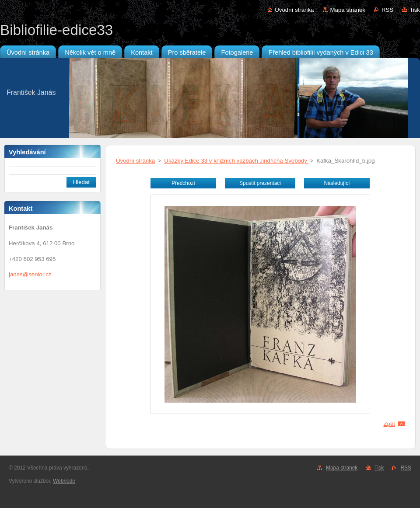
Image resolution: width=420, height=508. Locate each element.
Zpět (389, 424)
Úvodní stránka (294, 10)
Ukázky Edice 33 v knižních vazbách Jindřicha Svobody (236, 161)
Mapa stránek (348, 10)
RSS (387, 10)
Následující (337, 183)
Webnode (64, 481)
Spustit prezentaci (260, 183)
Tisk (415, 10)
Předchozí (183, 183)
